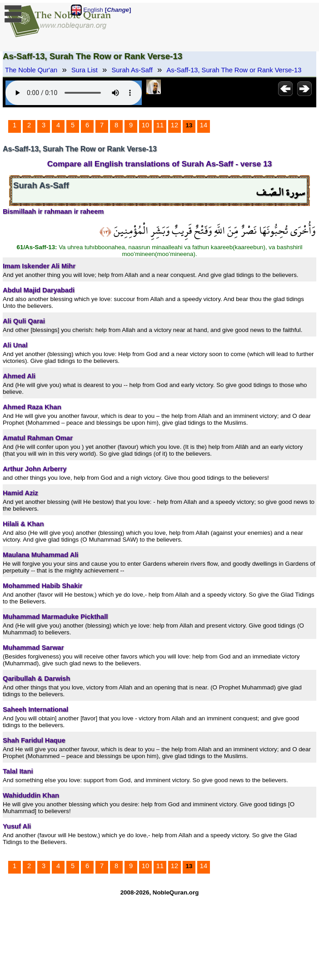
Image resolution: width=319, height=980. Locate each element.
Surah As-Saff (132, 70)
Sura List (85, 70)
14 (204, 125)
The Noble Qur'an (31, 70)
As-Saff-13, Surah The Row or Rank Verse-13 (234, 70)
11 (160, 125)
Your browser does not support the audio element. (74, 93)
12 (174, 125)
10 (145, 125)
